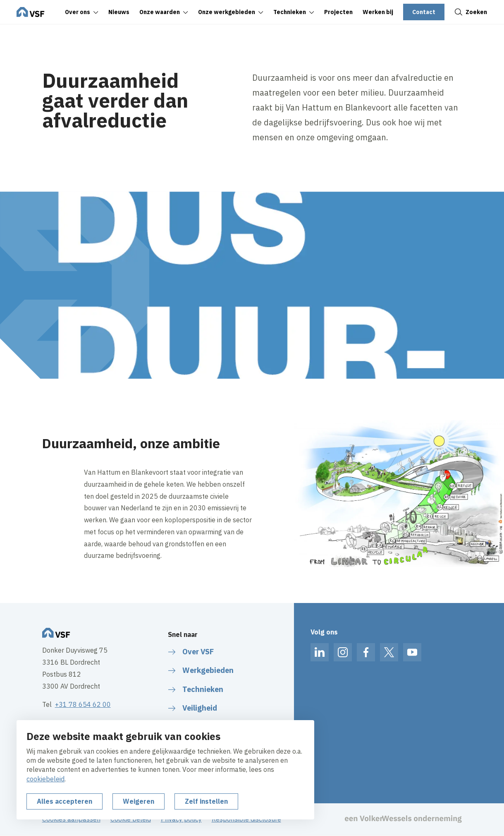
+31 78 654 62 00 (83, 704)
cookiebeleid (45, 779)
